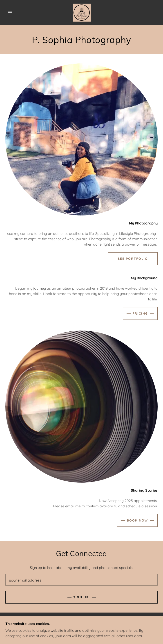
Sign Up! (82, 597)
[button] (13, 13)
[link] (82, 13)
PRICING (140, 313)
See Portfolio (133, 259)
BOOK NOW (137, 520)
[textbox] (81, 580)
